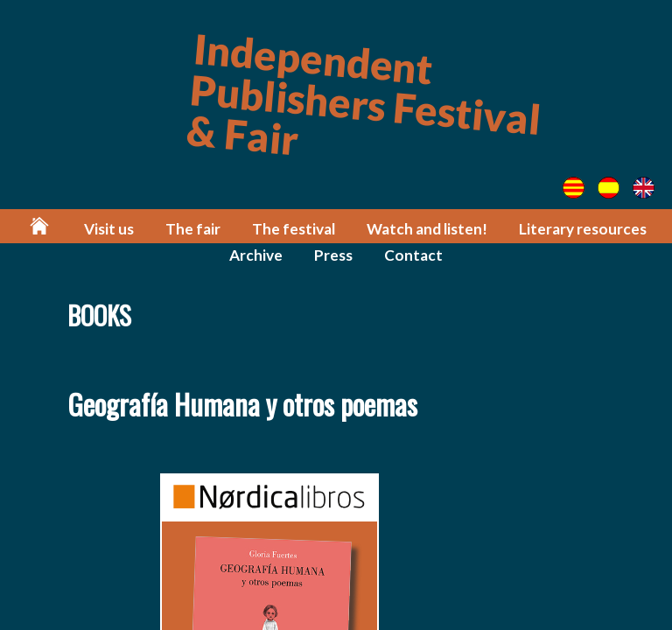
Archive (256, 255)
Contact (413, 255)
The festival (294, 229)
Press (333, 255)
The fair (193, 229)
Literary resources (583, 229)
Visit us (109, 229)
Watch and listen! (427, 229)
